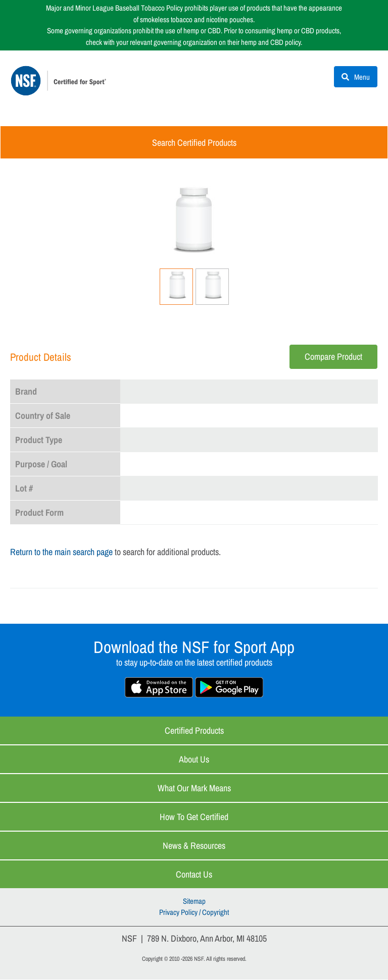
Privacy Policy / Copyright (194, 913)
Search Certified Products (194, 143)
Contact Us (194, 875)
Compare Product (333, 357)
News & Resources (194, 846)
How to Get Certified (194, 817)
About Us (194, 760)
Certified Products (194, 731)
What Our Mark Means (194, 788)
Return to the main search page (61, 552)
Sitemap (194, 902)
